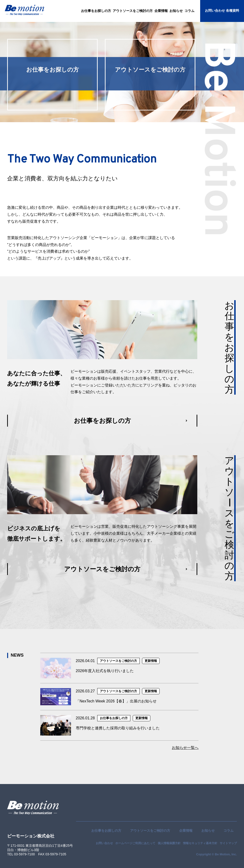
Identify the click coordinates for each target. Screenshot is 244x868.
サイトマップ (228, 843)
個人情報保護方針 (169, 843)
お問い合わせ (104, 843)
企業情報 (186, 831)
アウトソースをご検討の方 (150, 831)
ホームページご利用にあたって (135, 843)
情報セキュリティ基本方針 (200, 843)
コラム (229, 831)
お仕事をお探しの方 (106, 831)
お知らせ (208, 831)
